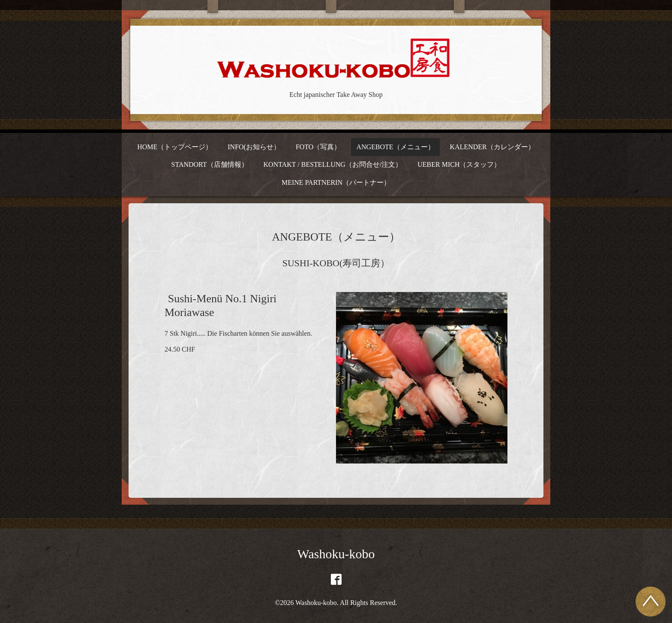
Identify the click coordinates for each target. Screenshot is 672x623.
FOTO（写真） (318, 147)
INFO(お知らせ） (254, 147)
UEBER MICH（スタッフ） (459, 164)
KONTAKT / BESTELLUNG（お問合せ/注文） (333, 164)
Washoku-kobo (336, 554)
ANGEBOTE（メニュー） (395, 147)
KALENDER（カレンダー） (492, 147)
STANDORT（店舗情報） (209, 164)
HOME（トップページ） (175, 147)
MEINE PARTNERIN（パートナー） (336, 182)
